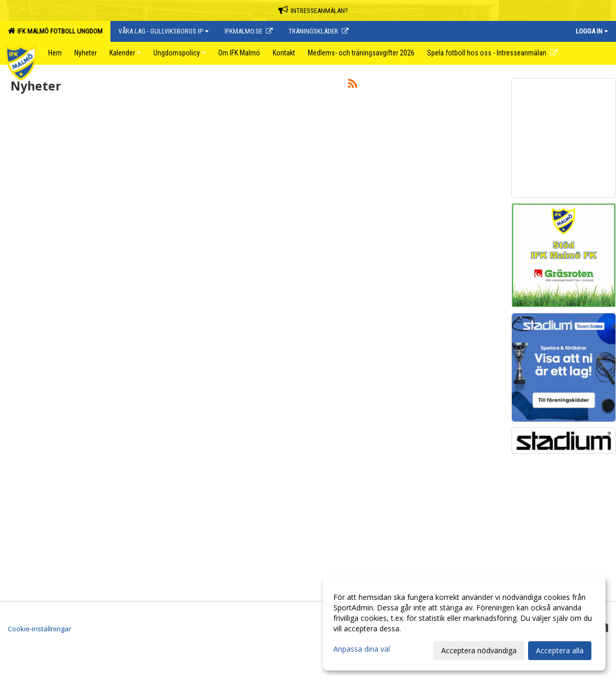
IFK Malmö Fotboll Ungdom (55, 31)
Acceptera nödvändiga (479, 650)
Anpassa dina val (362, 649)
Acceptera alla (560, 650)
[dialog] (464, 623)
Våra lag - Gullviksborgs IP (164, 31)
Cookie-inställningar (40, 629)
